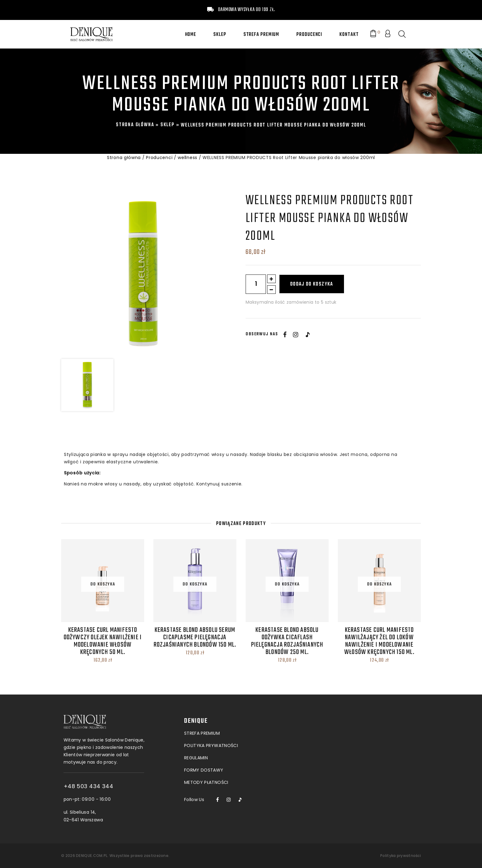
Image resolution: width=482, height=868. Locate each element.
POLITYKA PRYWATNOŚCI (211, 718)
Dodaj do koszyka (312, 284)
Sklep (220, 35)
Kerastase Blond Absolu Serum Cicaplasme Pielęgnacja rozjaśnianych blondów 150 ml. (195, 637)
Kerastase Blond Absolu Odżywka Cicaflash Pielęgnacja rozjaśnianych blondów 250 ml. (287, 641)
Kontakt (349, 35)
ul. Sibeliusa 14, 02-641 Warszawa (107, 816)
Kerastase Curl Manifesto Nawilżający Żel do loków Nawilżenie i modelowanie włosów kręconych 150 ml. (379, 641)
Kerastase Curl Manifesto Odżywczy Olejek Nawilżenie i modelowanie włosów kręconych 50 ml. (103, 641)
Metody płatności (206, 754)
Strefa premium (261, 35)
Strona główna (135, 125)
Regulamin (196, 730)
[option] (143, 274)
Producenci (309, 35)
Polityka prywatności (401, 856)
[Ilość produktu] (256, 284)
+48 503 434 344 (112, 786)
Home (191, 35)
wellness (188, 158)
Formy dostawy (204, 742)
